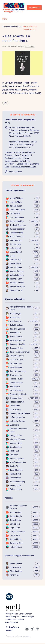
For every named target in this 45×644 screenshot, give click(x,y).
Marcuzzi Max (16, 260)
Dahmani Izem (16, 363)
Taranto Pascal (16, 290)
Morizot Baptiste (17, 271)
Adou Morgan (15, 314)
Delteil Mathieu (16, 367)
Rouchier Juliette (17, 283)
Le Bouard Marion (17, 417)
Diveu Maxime (16, 375)
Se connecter (34, 8)
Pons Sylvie (14, 575)
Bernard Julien (16, 206)
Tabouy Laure (15, 474)
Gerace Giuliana (16, 390)
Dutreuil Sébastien (17, 229)
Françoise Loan (16, 383)
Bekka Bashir (15, 333)
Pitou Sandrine (16, 571)
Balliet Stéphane (16, 325)
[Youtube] (38, 629)
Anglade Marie (16, 202)
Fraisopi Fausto (16, 379)
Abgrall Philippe (16, 198)
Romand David (16, 539)
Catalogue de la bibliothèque (24, 167)
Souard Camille (16, 470)
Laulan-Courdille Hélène (20, 413)
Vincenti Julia (15, 485)
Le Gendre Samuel (17, 421)
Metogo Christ (16, 435)
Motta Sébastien (17, 275)
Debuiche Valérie (17, 221)
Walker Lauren (16, 489)
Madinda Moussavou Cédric (19, 430)
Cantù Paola (15, 214)
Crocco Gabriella (17, 217)
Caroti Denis (15, 524)
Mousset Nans (16, 443)
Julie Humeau (23, 158)
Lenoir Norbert (16, 252)
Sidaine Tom (15, 466)
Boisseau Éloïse (16, 348)
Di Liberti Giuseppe (18, 225)
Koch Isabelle (15, 244)
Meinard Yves (15, 263)
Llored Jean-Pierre (17, 532)
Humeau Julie (15, 567)
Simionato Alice (16, 543)
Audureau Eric (16, 512)
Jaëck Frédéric (16, 240)
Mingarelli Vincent (17, 439)
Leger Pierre (15, 528)
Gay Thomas (15, 387)
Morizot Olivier (16, 267)
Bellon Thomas (16, 337)
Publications (16, 27)
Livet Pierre (14, 425)
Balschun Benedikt (18, 329)
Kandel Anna (15, 406)
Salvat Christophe (17, 287)
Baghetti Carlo (16, 516)
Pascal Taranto (28, 152)
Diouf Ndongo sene (18, 371)
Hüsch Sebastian (17, 237)
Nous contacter (11, 622)
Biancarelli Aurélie (17, 344)
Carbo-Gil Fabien (17, 356)
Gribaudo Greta (16, 398)
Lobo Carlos (15, 535)
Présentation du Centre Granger (18, 614)
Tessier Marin (15, 478)
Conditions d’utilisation (15, 620)
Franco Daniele (16, 563)
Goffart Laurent (16, 233)
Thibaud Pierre (16, 547)
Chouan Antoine (16, 360)
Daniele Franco (23, 164)
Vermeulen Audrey (17, 482)
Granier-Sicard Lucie (18, 394)
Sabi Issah (14, 455)
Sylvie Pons (25, 161)
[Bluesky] (32, 629)
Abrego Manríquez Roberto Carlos (21, 308)
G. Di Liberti (30, 46)
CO (5, 103)
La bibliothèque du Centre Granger (19, 617)
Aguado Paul (15, 317)
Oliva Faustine (16, 447)
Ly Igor (12, 256)
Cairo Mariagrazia (17, 210)
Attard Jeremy (16, 321)
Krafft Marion (15, 410)
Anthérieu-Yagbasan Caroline (18, 507)
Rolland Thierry (16, 279)
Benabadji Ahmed (17, 340)
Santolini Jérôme (17, 459)
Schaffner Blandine (18, 462)
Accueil (6, 27)
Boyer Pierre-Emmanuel (20, 352)
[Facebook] (27, 629)
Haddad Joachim (17, 402)
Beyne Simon (15, 520)
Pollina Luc (14, 451)
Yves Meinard (26, 155)
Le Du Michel (15, 248)
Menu (5, 19)
